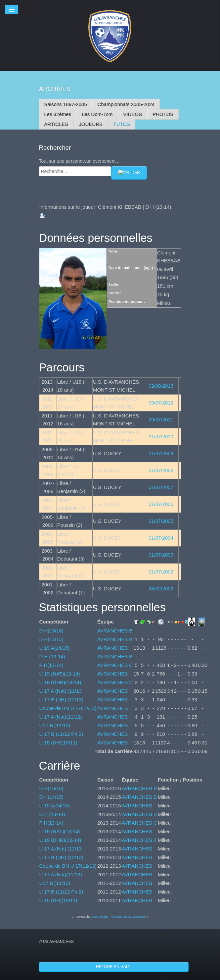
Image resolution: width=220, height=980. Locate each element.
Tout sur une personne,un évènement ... (80, 161)
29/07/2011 (161, 420)
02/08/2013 (161, 386)
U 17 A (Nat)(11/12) (61, 717)
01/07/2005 (161, 521)
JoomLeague (100, 917)
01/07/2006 (161, 504)
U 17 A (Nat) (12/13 (61, 691)
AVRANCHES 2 (115, 682)
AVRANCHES (112, 648)
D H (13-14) (52, 656)
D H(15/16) (51, 631)
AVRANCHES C (115, 665)
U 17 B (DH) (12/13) (61, 700)
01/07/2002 (161, 572)
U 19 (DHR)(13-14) (60, 682)
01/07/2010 (161, 436)
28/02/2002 (161, 589)
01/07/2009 (161, 453)
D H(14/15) (51, 639)
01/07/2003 (161, 555)
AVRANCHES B (115, 631)
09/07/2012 (161, 403)
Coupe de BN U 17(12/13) (68, 708)
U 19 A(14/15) (55, 648)
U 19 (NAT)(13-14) (60, 674)
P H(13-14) (51, 665)
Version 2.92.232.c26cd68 (128, 917)
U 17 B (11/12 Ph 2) (61, 734)
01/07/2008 (161, 470)
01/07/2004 (161, 538)
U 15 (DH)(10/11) (58, 743)
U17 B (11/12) (55, 725)
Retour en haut (113, 967)
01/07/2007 (161, 487)
